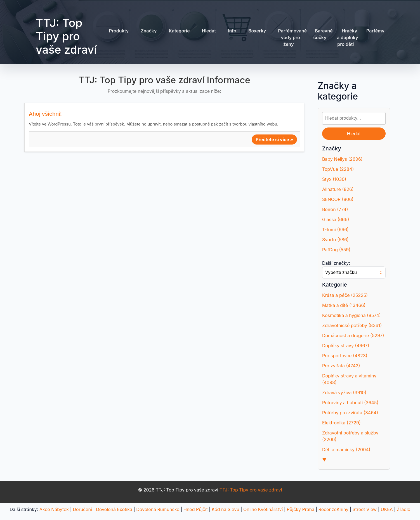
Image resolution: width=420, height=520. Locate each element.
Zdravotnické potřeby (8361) (352, 325)
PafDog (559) (336, 250)
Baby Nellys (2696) (342, 159)
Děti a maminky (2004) (346, 450)
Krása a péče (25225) (345, 295)
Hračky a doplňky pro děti (348, 37)
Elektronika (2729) (341, 423)
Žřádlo (404, 509)
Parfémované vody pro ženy (292, 37)
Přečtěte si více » (274, 140)
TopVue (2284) (338, 169)
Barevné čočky (323, 34)
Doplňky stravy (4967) (346, 346)
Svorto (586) (335, 240)
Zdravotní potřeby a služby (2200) (350, 436)
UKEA (387, 509)
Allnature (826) (338, 189)
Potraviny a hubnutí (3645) (350, 403)
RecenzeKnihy (334, 509)
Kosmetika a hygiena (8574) (351, 315)
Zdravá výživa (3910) (344, 393)
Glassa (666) (336, 219)
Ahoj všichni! (45, 114)
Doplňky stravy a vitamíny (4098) (349, 379)
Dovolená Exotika (114, 509)
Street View (364, 509)
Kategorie (179, 31)
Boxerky (257, 31)
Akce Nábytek (54, 509)
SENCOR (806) (338, 199)
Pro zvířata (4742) (341, 366)
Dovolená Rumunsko (158, 509)
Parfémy (375, 31)
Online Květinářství (263, 509)
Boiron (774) (335, 209)
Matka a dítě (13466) (344, 305)
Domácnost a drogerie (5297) (353, 335)
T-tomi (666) (335, 230)
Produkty (119, 31)
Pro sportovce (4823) (345, 356)
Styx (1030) (334, 179)
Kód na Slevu (226, 509)
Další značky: (336, 263)
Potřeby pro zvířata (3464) (350, 413)
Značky (149, 31)
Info (232, 31)
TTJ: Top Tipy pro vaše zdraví (66, 36)
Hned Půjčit (196, 509)
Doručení (82, 509)
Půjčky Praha (301, 509)
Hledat (209, 31)
